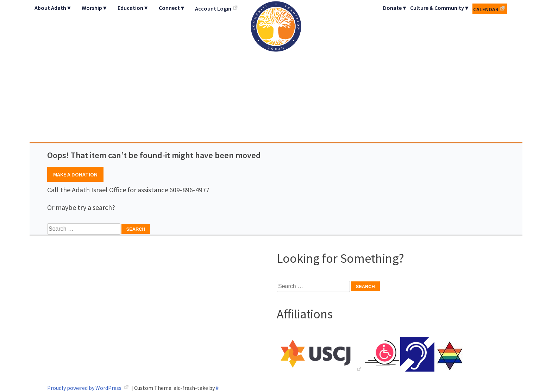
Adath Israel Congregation (276, 71)
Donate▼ (395, 8)
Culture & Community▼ (440, 8)
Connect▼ (172, 8)
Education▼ (133, 8)
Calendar (486, 9)
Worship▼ (95, 8)
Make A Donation (75, 174)
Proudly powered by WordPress (85, 388)
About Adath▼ (53, 8)
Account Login (213, 8)
